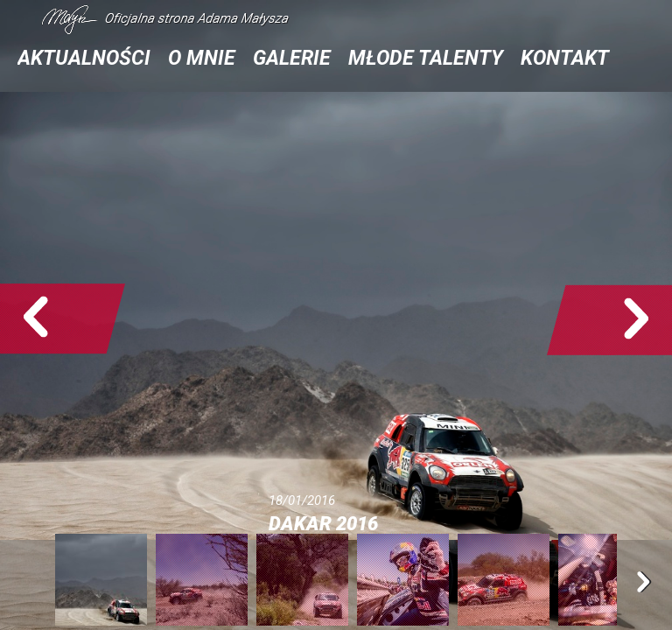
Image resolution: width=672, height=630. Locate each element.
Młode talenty (426, 58)
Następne (609, 319)
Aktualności (84, 58)
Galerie (292, 58)
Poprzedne (63, 319)
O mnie (202, 58)
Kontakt (565, 58)
